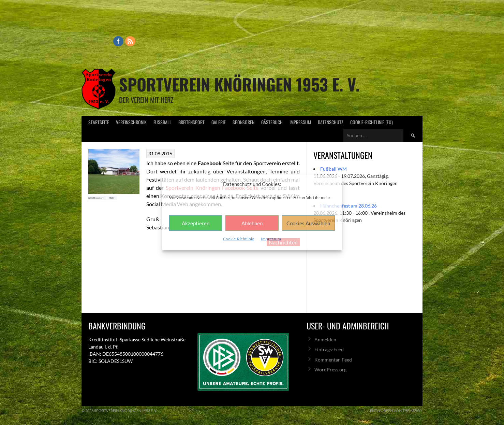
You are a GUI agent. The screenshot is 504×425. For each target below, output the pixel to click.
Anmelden (325, 339)
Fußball (162, 122)
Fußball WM (333, 169)
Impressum (271, 239)
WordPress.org (330, 370)
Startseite (99, 122)
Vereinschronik (131, 122)
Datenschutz (331, 122)
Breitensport (191, 122)
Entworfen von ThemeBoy (396, 410)
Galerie (219, 122)
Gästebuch (272, 122)
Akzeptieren (196, 223)
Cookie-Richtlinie (239, 239)
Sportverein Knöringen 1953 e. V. (239, 84)
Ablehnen (252, 223)
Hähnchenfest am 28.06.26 (349, 206)
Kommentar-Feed (333, 360)
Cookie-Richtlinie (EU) (372, 122)
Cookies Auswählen (308, 223)
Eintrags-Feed (329, 349)
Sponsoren (243, 122)
